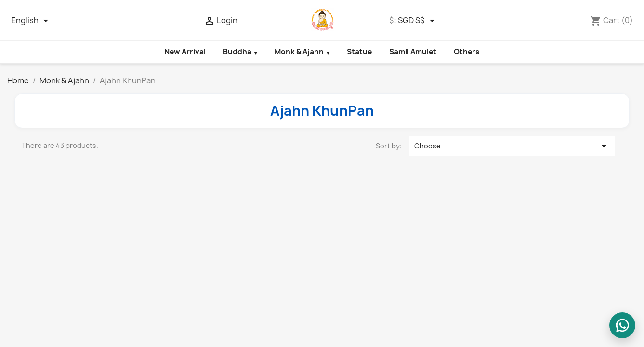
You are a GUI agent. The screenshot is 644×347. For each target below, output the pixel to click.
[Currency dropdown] (418, 21)
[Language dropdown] (31, 21)
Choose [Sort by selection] (512, 146)
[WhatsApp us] (622, 325)
